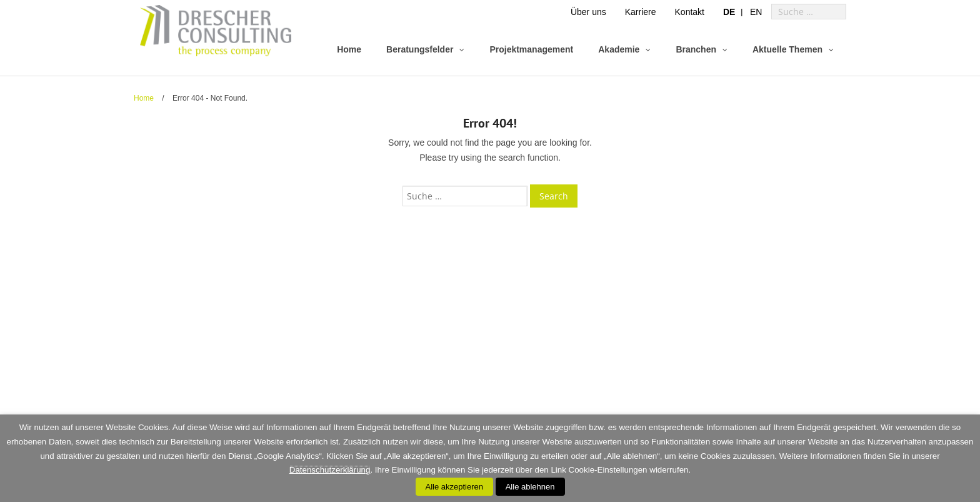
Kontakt (690, 12)
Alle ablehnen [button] (530, 487)
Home (144, 98)
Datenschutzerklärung (330, 470)
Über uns (588, 12)
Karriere (641, 12)
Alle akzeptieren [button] (455, 487)
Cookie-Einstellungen (608, 470)
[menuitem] (729, 12)
